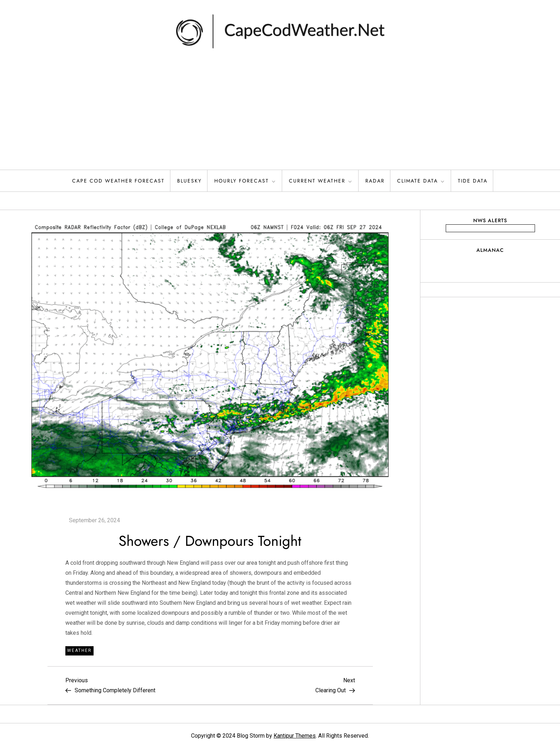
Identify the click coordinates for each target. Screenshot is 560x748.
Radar (375, 181)
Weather (79, 650)
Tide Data (473, 181)
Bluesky (189, 181)
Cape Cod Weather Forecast (118, 181)
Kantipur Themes (295, 736)
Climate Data (421, 181)
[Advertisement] (280, 116)
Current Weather (321, 181)
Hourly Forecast (245, 181)
